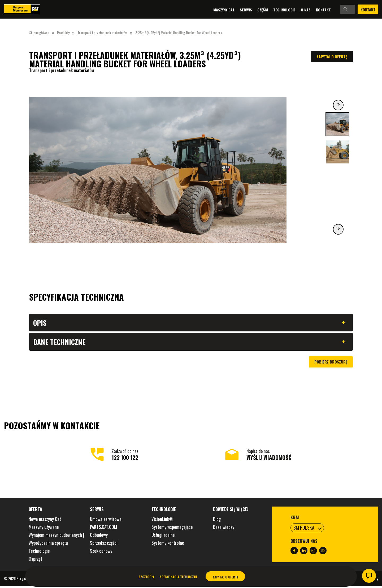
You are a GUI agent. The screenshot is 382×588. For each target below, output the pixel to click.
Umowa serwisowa (106, 521)
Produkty (63, 33)
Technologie (264, 9)
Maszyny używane (44, 529)
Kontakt (303, 9)
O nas (286, 9)
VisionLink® (162, 521)
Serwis (226, 9)
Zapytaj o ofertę (332, 57)
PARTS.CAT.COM (103, 529)
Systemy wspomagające (172, 529)
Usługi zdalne (163, 537)
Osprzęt (35, 561)
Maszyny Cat (204, 9)
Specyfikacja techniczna (179, 577)
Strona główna (39, 33)
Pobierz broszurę (330, 364)
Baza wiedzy (224, 529)
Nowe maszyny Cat (45, 521)
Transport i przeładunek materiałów (102, 33)
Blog (217, 521)
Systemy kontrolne (168, 545)
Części (243, 9)
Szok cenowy (101, 553)
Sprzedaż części (104, 545)
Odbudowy (99, 537)
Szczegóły (146, 577)
